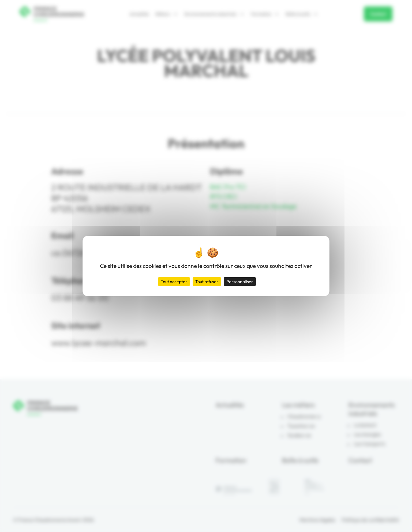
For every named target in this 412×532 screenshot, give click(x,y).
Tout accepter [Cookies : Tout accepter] (174, 282)
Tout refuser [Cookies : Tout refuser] (207, 282)
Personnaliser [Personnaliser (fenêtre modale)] (240, 282)
